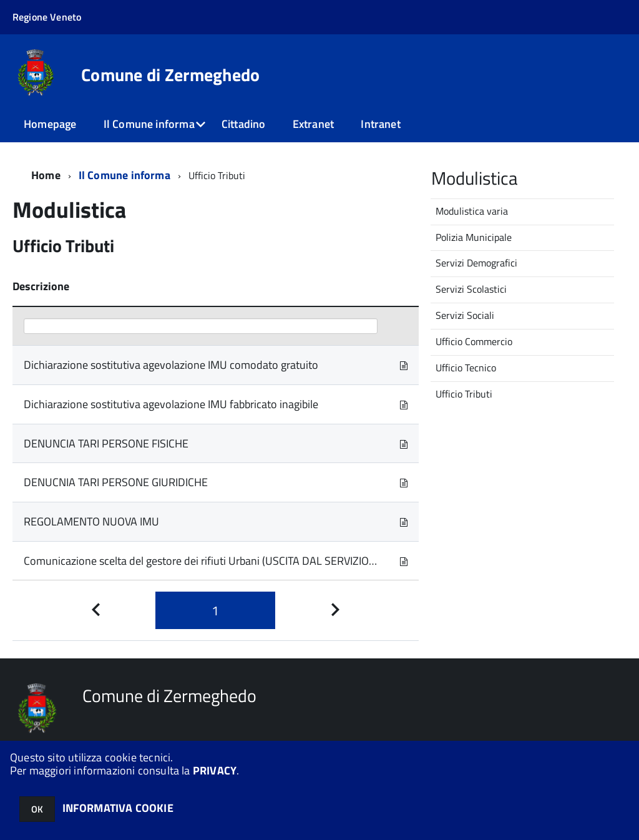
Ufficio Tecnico (466, 368)
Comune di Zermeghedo (171, 75)
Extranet (313, 124)
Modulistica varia (472, 211)
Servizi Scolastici (471, 289)
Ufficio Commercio (474, 341)
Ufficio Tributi (464, 394)
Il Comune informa (149, 124)
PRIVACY (215, 770)
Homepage (50, 124)
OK (37, 809)
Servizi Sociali (465, 315)
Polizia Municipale (474, 237)
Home (46, 175)
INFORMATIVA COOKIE (118, 808)
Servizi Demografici (476, 263)
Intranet (380, 124)
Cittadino (244, 124)
